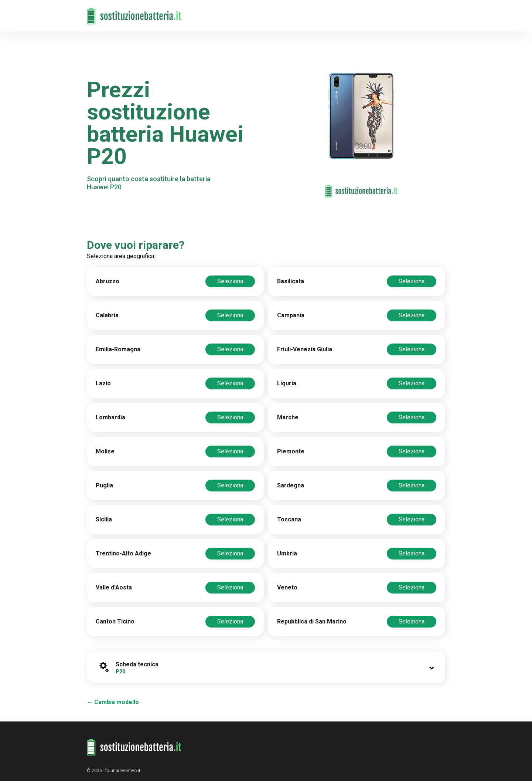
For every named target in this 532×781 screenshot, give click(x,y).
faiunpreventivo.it (123, 771)
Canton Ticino (115, 621)
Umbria (287, 553)
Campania (291, 315)
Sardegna (291, 485)
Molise (105, 451)
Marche (288, 417)
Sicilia (104, 519)
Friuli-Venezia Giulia (305, 349)
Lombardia (110, 417)
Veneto (287, 587)
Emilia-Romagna (118, 349)
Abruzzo (108, 281)
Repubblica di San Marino (312, 621)
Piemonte (291, 451)
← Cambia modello (113, 702)
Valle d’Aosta (114, 587)
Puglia (104, 485)
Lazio (103, 383)
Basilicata (291, 281)
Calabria (107, 315)
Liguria (287, 383)
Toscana (289, 519)
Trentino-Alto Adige (123, 553)
